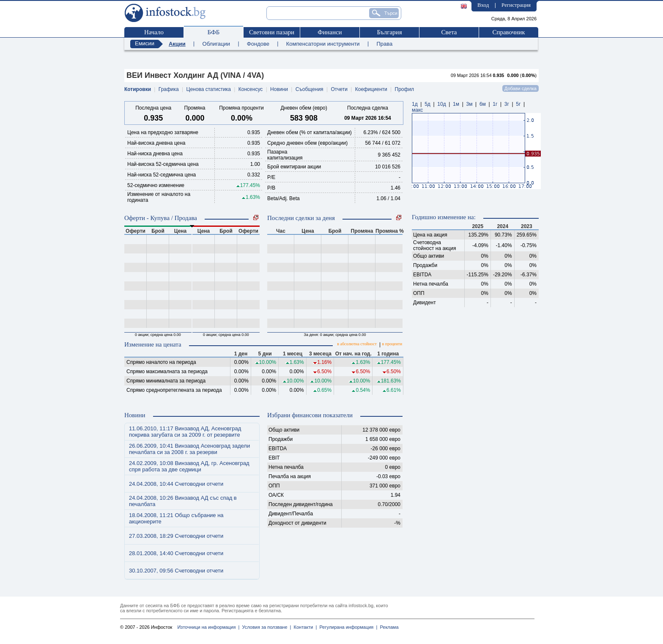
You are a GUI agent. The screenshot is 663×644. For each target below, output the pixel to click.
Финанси (330, 32)
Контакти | (304, 627)
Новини (279, 89)
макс (417, 110)
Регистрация (516, 5)
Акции (177, 44)
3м (469, 104)
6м (483, 104)
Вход (483, 5)
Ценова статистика (209, 89)
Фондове (258, 44)
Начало (154, 32)
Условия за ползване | (265, 627)
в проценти (392, 344)
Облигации (216, 44)
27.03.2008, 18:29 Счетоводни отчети (176, 536)
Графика (169, 89)
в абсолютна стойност (357, 344)
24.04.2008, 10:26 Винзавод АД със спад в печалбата (183, 501)
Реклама (388, 627)
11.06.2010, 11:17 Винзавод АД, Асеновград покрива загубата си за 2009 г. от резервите (185, 432)
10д (441, 104)
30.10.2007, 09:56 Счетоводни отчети (176, 571)
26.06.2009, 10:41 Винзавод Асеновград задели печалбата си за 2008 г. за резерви (189, 449)
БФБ (214, 32)
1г (495, 104)
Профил (405, 89)
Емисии (145, 43)
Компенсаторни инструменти (323, 44)
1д (415, 104)
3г (507, 104)
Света (449, 32)
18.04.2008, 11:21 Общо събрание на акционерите (176, 518)
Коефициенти (371, 89)
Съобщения (310, 89)
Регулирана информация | (347, 627)
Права (384, 44)
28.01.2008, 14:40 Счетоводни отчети (176, 553)
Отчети (339, 89)
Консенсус (251, 89)
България (389, 32)
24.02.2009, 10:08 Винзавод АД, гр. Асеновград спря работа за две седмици (189, 466)
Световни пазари (272, 32)
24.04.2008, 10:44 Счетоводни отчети (176, 484)
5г (518, 104)
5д (427, 104)
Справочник (508, 32)
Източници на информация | (208, 627)
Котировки (138, 89)
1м (456, 104)
